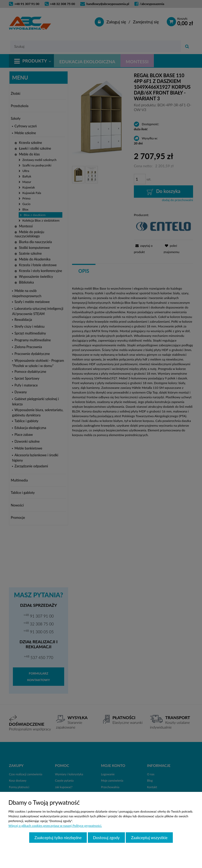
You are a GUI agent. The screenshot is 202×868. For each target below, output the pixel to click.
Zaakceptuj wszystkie (149, 838)
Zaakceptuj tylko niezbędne (58, 838)
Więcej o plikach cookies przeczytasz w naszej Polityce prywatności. (55, 826)
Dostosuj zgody (107, 838)
